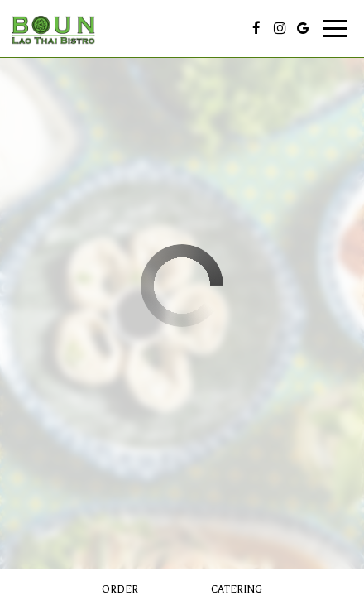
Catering (237, 589)
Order (120, 589)
